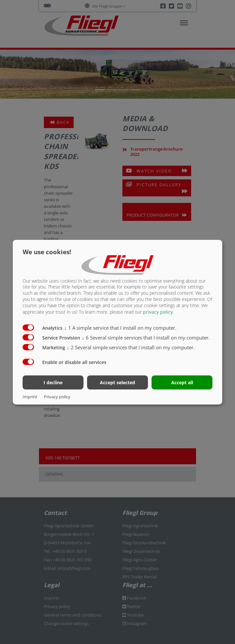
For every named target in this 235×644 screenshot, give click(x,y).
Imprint (30, 397)
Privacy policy (57, 397)
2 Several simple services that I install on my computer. (131, 347)
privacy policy (158, 312)
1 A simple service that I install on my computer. (120, 328)
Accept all (182, 382)
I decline (53, 382)
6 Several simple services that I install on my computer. (146, 338)
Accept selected (117, 382)
